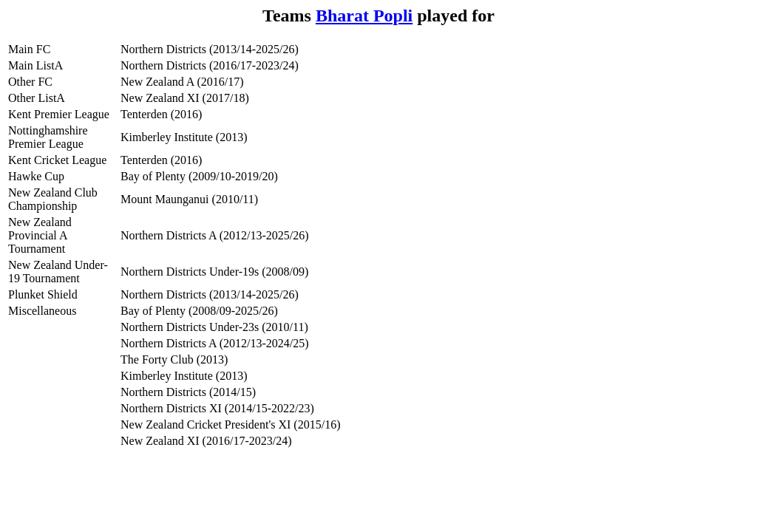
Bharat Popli (364, 16)
